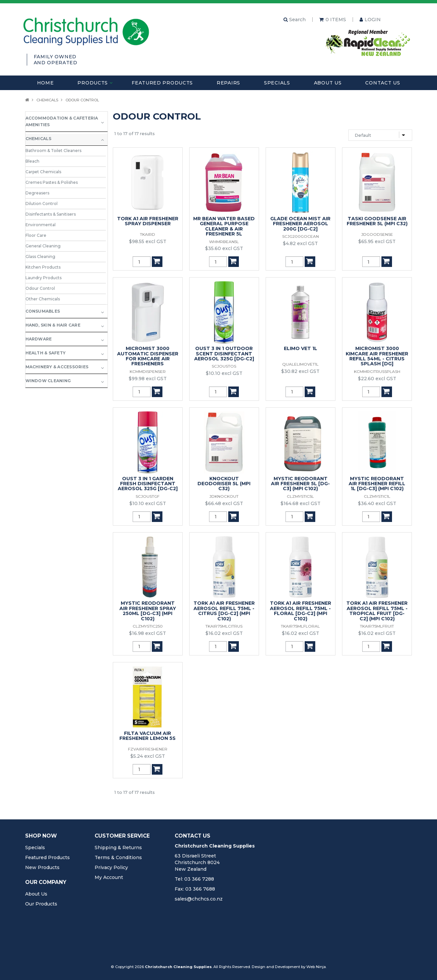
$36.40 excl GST (377, 503)
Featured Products (162, 83)
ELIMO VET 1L (301, 348)
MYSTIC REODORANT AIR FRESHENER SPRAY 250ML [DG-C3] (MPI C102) (148, 611)
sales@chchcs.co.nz (199, 899)
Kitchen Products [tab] (43, 267)
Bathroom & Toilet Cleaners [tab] (53, 151)
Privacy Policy (111, 867)
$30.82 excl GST (300, 371)
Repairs (228, 83)
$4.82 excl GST (300, 243)
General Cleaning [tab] (43, 246)
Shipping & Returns (118, 848)
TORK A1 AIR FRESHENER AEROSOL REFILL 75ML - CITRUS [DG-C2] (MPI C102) (224, 611)
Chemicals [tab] (39, 139)
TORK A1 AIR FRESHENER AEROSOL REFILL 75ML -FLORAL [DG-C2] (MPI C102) (301, 611)
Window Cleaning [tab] (48, 381)
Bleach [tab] (32, 161)
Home (45, 83)
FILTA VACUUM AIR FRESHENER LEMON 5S (148, 736)
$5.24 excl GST (148, 756)
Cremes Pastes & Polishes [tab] (52, 182)
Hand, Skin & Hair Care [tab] (53, 325)
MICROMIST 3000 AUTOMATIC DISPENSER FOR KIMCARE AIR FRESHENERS (148, 356)
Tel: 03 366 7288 (194, 879)
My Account (109, 877)
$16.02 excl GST (224, 633)
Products (93, 83)
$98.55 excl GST (148, 241)
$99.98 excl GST (148, 379)
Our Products (41, 904)
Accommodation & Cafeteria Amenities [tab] (62, 121)
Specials (277, 83)
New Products (42, 867)
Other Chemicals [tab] (43, 299)
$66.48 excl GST (224, 503)
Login (373, 20)
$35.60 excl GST (224, 248)
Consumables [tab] (43, 311)
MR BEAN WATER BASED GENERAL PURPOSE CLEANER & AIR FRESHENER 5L (224, 226)
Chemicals (47, 100)
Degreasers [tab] (37, 193)
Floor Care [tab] (36, 235)
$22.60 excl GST (377, 379)
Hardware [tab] (39, 339)
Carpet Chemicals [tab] (43, 172)
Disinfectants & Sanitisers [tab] (51, 214)
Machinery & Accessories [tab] (57, 367)
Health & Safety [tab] (46, 353)
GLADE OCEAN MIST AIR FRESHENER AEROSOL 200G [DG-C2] (300, 224)
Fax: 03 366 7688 (195, 889)
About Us (328, 83)
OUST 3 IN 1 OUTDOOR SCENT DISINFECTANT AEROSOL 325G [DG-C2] (224, 354)
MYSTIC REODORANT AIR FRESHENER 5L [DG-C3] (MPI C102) (300, 484)
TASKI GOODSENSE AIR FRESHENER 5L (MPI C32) (377, 221)
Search (295, 20)
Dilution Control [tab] (42, 204)
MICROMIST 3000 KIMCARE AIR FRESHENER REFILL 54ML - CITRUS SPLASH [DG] (377, 356)
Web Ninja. (316, 967)
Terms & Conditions (118, 857)
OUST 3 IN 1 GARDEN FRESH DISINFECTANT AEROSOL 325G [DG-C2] (148, 484)
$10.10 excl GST (224, 373)
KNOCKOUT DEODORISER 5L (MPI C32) (224, 484)
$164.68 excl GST (301, 503)
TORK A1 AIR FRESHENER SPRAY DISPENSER (148, 221)
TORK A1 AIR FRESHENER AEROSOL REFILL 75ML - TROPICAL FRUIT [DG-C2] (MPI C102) (377, 611)
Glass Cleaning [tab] (40, 257)
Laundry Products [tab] (44, 278)
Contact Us (383, 83)
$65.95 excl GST (377, 241)
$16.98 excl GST (148, 633)
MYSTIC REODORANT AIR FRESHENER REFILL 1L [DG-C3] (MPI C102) (377, 484)
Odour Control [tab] (40, 288)
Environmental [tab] (41, 225)
